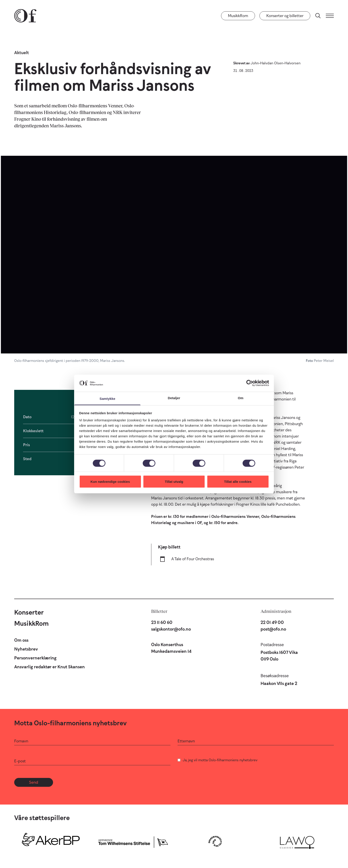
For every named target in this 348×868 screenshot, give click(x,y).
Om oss (21, 640)
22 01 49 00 (272, 622)
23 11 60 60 (162, 622)
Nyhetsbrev (26, 649)
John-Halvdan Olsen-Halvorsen (276, 63)
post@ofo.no (273, 629)
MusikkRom (238, 16)
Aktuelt (22, 53)
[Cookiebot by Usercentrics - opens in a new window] (250, 383)
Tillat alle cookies (238, 482)
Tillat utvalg (174, 482)
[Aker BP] (51, 841)
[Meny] (330, 16)
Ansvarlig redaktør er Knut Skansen (49, 667)
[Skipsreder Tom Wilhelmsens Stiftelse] (133, 841)
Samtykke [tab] (108, 398)
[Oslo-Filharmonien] (25, 16)
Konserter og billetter (285, 16)
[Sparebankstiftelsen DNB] (215, 841)
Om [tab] (240, 398)
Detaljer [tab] (174, 398)
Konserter (29, 612)
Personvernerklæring (35, 658)
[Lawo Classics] (297, 841)
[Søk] (318, 16)
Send (34, 782)
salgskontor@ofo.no (171, 629)
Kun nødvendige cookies (110, 482)
